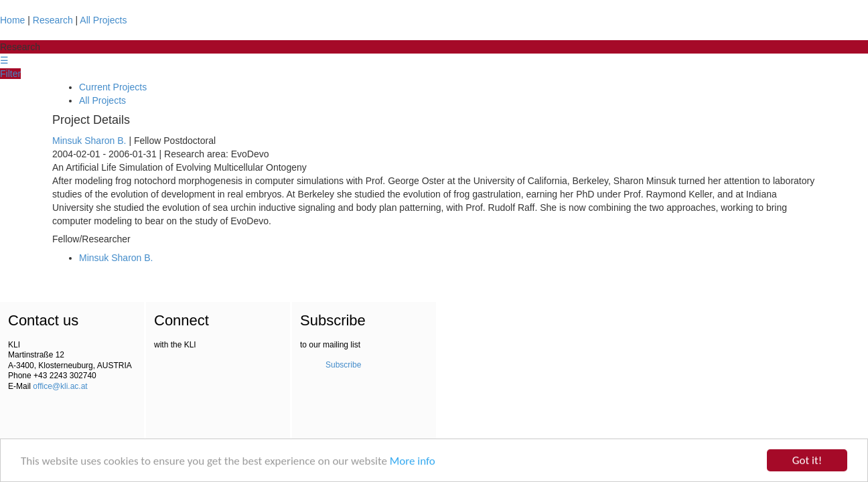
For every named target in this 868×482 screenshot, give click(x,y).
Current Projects (113, 87)
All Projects (103, 20)
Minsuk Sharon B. (89, 141)
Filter (10, 74)
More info (413, 462)
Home (12, 20)
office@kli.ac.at (60, 386)
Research (53, 20)
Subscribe (343, 365)
